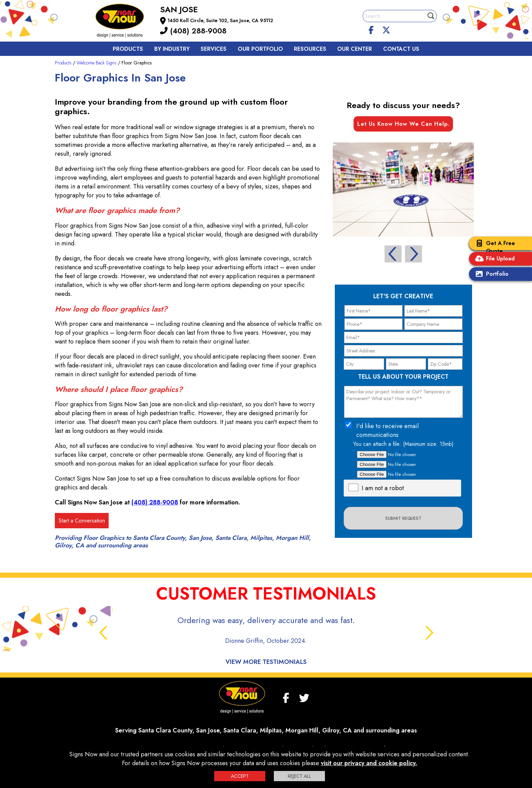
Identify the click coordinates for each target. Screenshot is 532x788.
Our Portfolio (260, 49)
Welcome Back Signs (97, 63)
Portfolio (490, 275)
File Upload (494, 259)
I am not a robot (383, 488)
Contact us (401, 49)
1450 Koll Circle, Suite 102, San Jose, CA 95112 (220, 20)
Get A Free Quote (494, 247)
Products (128, 49)
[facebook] (371, 29)
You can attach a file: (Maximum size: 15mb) (403, 444)
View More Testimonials (266, 662)
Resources (310, 49)
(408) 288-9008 (193, 31)
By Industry (172, 49)
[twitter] (386, 29)
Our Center (355, 49)
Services (214, 49)
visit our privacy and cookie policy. (369, 763)
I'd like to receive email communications (387, 430)
